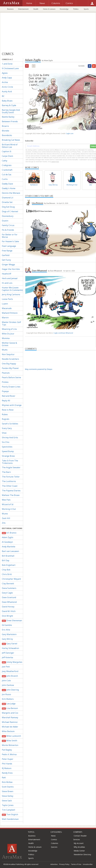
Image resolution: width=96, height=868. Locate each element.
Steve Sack (7, 801)
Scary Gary (7, 428)
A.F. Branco (9, 533)
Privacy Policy (64, 864)
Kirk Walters (8, 699)
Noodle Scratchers (10, 359)
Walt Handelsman (10, 819)
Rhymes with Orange (12, 405)
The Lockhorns (9, 481)
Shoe (4, 433)
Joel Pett (6, 667)
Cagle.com (70, 133)
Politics (76, 9)
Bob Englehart (9, 565)
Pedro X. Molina (9, 754)
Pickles (5, 382)
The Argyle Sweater (11, 467)
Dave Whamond (9, 602)
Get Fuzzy (6, 260)
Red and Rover (9, 396)
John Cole (6, 681)
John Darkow (8, 685)
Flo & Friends (8, 230)
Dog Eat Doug (8, 207)
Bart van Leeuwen (10, 551)
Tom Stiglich (10, 815)
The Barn (6, 472)
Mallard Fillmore (10, 313)
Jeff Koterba (7, 657)
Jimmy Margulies (12, 662)
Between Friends (10, 121)
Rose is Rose (8, 410)
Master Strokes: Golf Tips (11, 323)
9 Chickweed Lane (10, 68)
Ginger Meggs (8, 264)
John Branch (10, 676)
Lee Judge (9, 704)
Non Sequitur (8, 354)
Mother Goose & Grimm (9, 344)
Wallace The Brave (11, 495)
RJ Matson (7, 768)
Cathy (5, 161)
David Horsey (8, 607)
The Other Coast (10, 486)
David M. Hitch (9, 611)
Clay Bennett (8, 584)
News (53, 836)
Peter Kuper (8, 759)
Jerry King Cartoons (11, 294)
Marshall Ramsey (10, 717)
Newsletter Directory (82, 854)
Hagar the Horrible (11, 269)
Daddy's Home (9, 188)
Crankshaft (7, 170)
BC (3, 96)
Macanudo (7, 308)
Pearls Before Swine (11, 377)
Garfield (6, 255)
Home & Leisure (49, 9)
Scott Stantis (8, 787)
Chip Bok (6, 570)
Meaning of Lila (9, 329)
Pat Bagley (7, 750)
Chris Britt (7, 574)
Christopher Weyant (11, 579)
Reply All (6, 401)
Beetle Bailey (8, 117)
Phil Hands (7, 764)
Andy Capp (7, 78)
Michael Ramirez (10, 722)
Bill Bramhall (8, 556)
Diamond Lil (8, 198)
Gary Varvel (10, 644)
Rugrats (6, 419)
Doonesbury (8, 216)
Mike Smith (9, 741)
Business (10, 9)
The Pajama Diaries (11, 491)
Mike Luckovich (11, 736)
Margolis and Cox (10, 713)
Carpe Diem (7, 156)
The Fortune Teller (11, 477)
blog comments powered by (39, 369)
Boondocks (7, 135)
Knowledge (64, 9)
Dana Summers (9, 588)
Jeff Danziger (8, 653)
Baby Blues (7, 101)
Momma (6, 338)
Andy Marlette (9, 547)
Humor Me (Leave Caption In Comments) (12, 289)
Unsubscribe (88, 864)
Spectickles (7, 447)
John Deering (10, 690)
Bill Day (6, 560)
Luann (5, 304)
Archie (5, 82)
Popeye (5, 391)
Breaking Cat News (11, 140)
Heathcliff (6, 274)
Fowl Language (9, 246)
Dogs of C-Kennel (10, 211)
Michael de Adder (10, 727)
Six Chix (6, 442)
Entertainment (23, 9)
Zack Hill (6, 518)
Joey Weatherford (10, 671)
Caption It (7, 151)
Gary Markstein (9, 634)
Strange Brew (8, 456)
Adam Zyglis (8, 537)
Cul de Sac (7, 174)
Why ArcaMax (79, 847)
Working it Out (9, 509)
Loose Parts (7, 299)
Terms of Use (76, 864)
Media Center (79, 851)
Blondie (5, 131)
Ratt (4, 778)
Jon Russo (6, 694)
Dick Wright (7, 616)
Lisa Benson (10, 708)
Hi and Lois (7, 283)
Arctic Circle (7, 87)
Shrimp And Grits (10, 437)
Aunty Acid (7, 91)
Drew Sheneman (12, 621)
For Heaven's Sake (10, 241)
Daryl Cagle (7, 593)
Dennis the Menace (11, 193)
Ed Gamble (7, 625)
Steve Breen (8, 791)
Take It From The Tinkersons (10, 462)
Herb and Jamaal (10, 278)
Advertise (54, 864)
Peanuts (6, 373)
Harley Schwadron (10, 648)
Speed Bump (8, 451)
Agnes (5, 73)
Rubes (5, 414)
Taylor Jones (8, 805)
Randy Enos (7, 773)
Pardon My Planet (10, 368)
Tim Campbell (8, 810)
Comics (54, 839)
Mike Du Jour (8, 334)
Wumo (5, 514)
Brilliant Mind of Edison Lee (10, 146)
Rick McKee (7, 782)
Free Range (7, 251)
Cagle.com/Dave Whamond (63, 333)
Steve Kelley (8, 796)
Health (36, 9)
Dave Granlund (9, 597)
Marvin (5, 318)
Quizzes (54, 847)
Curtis (5, 179)
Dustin (5, 221)
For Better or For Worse (10, 236)
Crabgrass (7, 165)
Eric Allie (6, 630)
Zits (4, 523)
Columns (55, 843)
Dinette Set (7, 202)
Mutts (5, 350)
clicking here (55, 162)
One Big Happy (9, 364)
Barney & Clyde (9, 105)
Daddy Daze (7, 184)
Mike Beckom (8, 731)
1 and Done (7, 64)
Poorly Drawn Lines (11, 387)
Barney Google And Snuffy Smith (11, 111)
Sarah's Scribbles (10, 424)
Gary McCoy (7, 639)
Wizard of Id (8, 504)
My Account (79, 843)
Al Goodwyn (7, 542)
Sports (86, 9)
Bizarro (5, 126)
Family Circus (8, 225)
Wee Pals (6, 500)
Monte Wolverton (10, 745)
